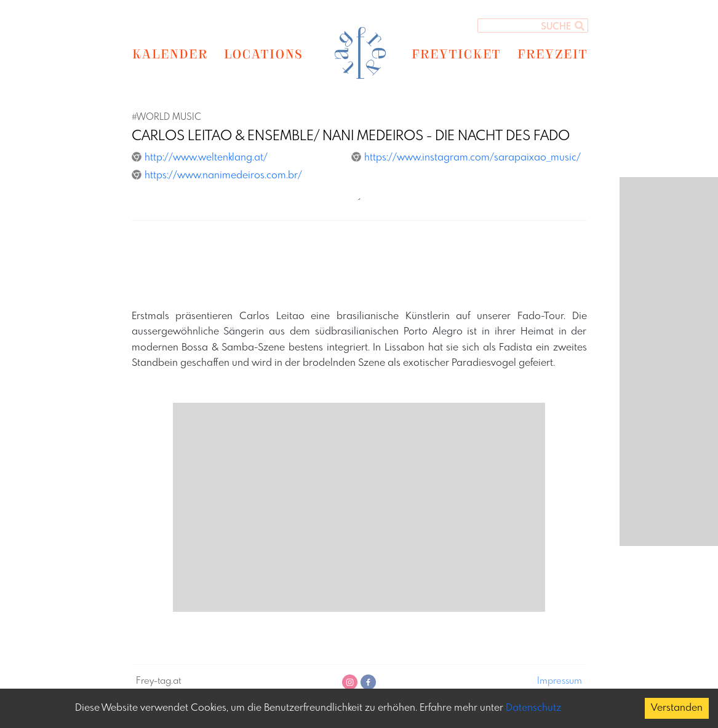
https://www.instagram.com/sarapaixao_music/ (466, 158)
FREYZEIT (552, 53)
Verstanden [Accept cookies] (677, 708)
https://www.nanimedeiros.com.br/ (217, 176)
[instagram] (350, 682)
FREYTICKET (456, 53)
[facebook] (368, 682)
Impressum (560, 681)
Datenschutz (533, 708)
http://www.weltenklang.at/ (200, 158)
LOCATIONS (263, 53)
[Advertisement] (359, 267)
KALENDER (170, 53)
